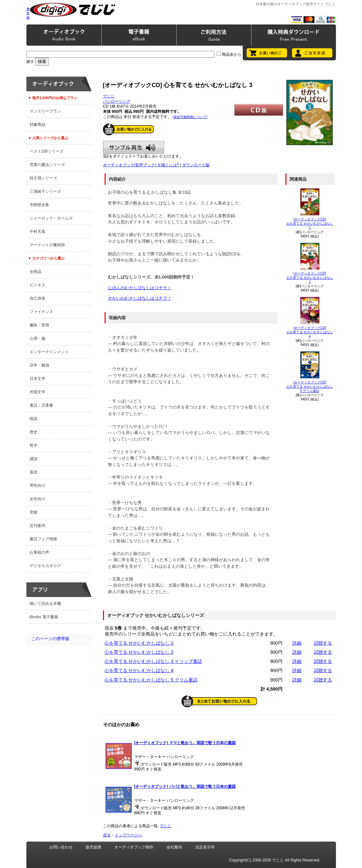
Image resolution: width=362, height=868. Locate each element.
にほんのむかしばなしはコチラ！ (140, 288)
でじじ (109, 96)
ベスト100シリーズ (47, 151)
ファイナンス (41, 312)
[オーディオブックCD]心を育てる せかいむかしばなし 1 (310, 224)
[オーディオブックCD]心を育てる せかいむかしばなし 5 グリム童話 (310, 387)
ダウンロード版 (196, 165)
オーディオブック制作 (134, 847)
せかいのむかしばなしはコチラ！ (140, 298)
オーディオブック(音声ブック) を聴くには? (141, 165)
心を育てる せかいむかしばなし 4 (139, 670)
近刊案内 (37, 526)
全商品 (36, 272)
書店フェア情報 (43, 539)
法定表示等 (205, 847)
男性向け (37, 486)
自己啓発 (37, 298)
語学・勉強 (39, 365)
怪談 (34, 419)
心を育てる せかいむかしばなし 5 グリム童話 (151, 680)
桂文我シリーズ (43, 178)
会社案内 (174, 847)
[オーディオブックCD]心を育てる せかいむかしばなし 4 (310, 332)
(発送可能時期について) (190, 117)
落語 (34, 472)
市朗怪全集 (39, 205)
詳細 (297, 643)
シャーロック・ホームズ (51, 218)
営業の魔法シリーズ (47, 165)
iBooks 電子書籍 (44, 617)
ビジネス (37, 285)
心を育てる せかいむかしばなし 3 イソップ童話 (153, 661)
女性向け (37, 499)
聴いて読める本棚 (45, 604)
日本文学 (37, 379)
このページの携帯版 (50, 639)
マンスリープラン (45, 111)
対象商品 (37, 125)
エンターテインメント (49, 352)
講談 (34, 459)
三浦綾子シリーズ (45, 191)
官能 (34, 512)
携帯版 (28, 13)
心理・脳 (37, 338)
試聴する (323, 643)
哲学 (34, 445)
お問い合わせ (61, 847)
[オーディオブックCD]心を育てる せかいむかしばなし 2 (310, 278)
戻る (107, 835)
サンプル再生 (134, 147)
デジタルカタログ (45, 566)
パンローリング (117, 101)
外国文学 (37, 392)
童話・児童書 (41, 405)
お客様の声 (39, 552)
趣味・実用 (39, 325)
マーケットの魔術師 (47, 245)
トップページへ (128, 835)
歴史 (34, 432)
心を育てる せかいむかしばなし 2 (139, 652)
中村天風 (37, 232)
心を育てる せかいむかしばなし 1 (139, 643)
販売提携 (94, 847)
